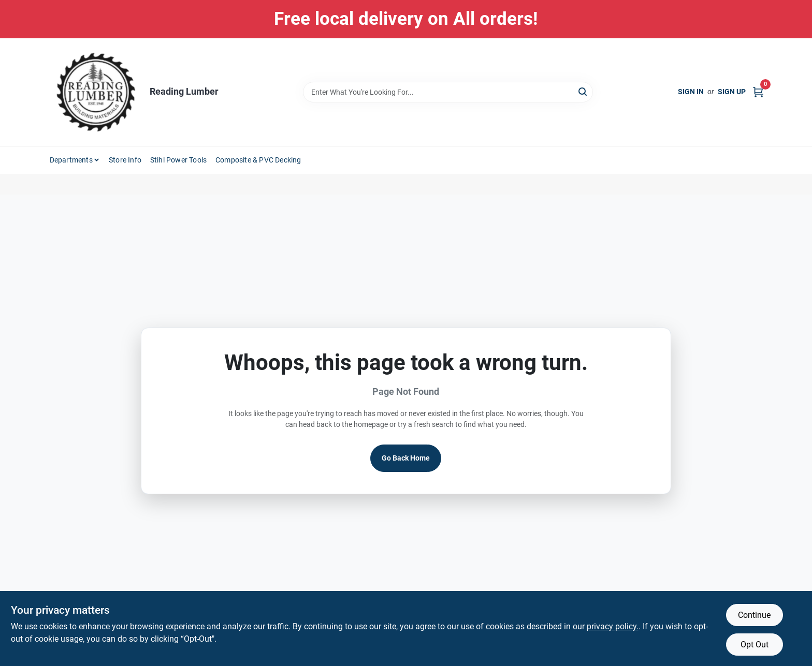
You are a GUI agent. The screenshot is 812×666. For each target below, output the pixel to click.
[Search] (583, 91)
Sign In (691, 92)
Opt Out (755, 645)
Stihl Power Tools (178, 160)
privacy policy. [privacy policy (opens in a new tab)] (613, 626)
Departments (71, 160)
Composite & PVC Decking (258, 160)
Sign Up (732, 92)
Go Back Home (406, 458)
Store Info (125, 160)
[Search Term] (448, 92)
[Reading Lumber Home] (96, 92)
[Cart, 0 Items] (758, 92)
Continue (754, 615)
